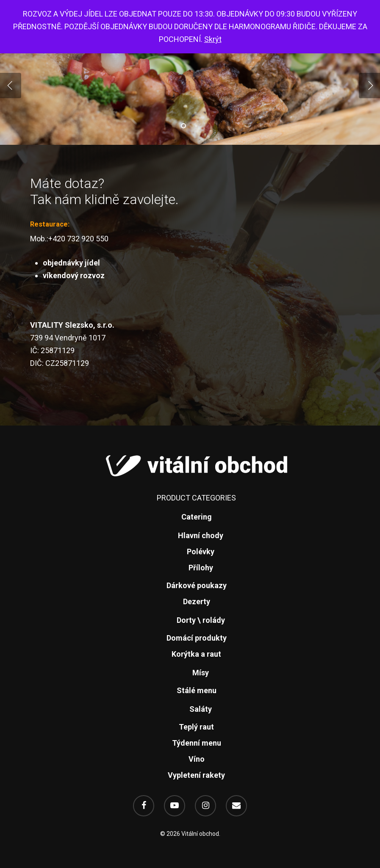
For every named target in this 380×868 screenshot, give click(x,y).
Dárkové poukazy (197, 585)
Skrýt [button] (213, 39)
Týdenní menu (197, 743)
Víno (197, 759)
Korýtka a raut (196, 654)
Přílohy (201, 568)
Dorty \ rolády (201, 620)
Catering (197, 517)
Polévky (201, 551)
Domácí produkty (197, 638)
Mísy (201, 673)
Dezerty (197, 601)
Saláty (201, 709)
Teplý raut (196, 727)
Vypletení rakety (196, 775)
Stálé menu (197, 690)
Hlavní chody (201, 535)
